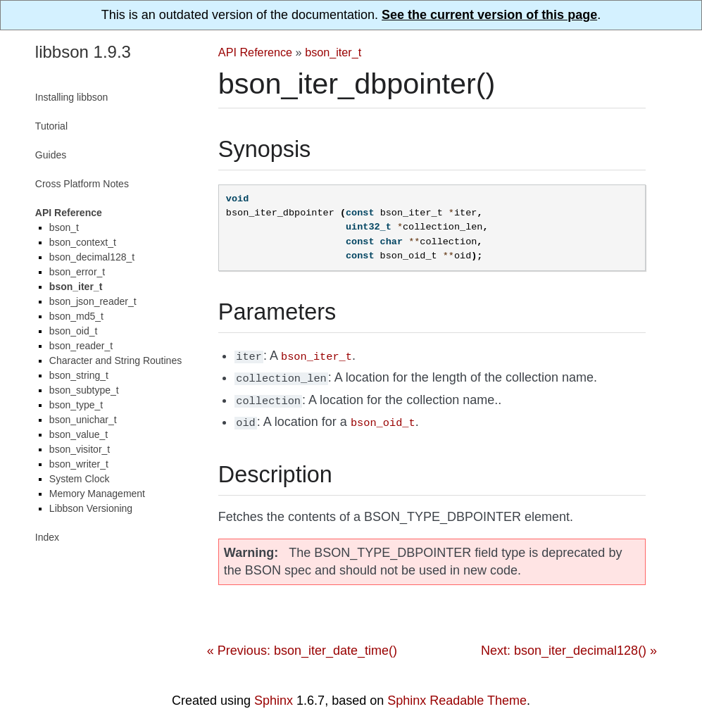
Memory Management (97, 494)
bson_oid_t (74, 331)
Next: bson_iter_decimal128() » (569, 645)
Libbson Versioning (91, 508)
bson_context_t (83, 242)
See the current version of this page (489, 15)
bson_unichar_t (83, 420)
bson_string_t (79, 375)
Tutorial (51, 126)
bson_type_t (76, 405)
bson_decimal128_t (92, 257)
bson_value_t (79, 434)
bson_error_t (77, 272)
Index (47, 537)
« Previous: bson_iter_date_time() (302, 645)
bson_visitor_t (80, 449)
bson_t (64, 227)
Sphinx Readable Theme (457, 695)
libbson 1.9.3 (83, 52)
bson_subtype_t (84, 390)
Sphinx (274, 695)
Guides (51, 155)
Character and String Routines (115, 360)
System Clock (80, 479)
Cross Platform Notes (82, 184)
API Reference (255, 52)
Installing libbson (72, 97)
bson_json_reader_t (93, 301)
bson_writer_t (79, 464)
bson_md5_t (76, 316)
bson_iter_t (333, 52)
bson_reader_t (81, 346)
